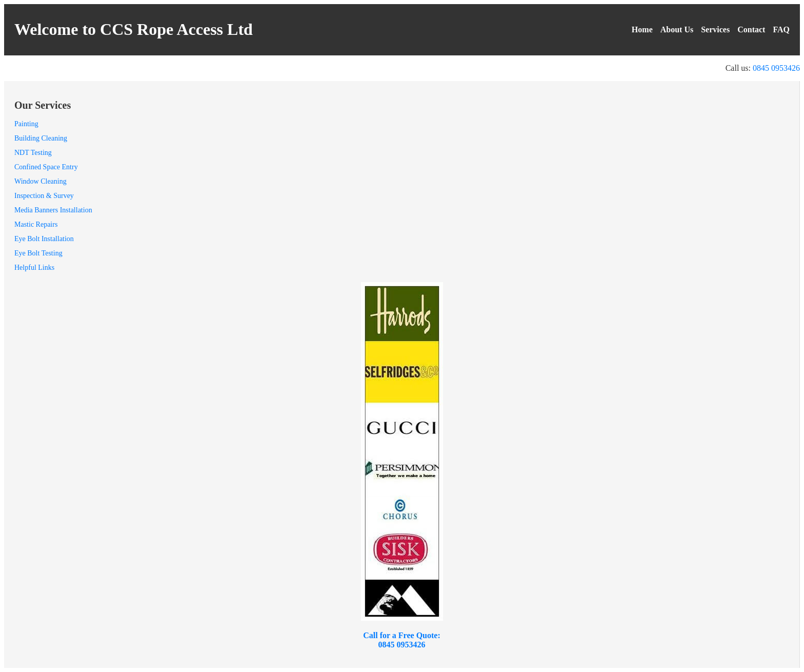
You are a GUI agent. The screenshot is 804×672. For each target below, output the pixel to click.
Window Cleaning (41, 181)
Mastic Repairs (36, 224)
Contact (751, 29)
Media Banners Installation (53, 210)
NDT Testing (33, 153)
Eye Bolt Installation (44, 239)
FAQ (781, 29)
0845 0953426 (776, 68)
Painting (26, 124)
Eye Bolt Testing (38, 253)
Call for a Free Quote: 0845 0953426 (401, 640)
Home (642, 29)
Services (715, 29)
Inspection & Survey (44, 196)
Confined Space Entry (46, 167)
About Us (677, 29)
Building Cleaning (41, 138)
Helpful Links (34, 268)
